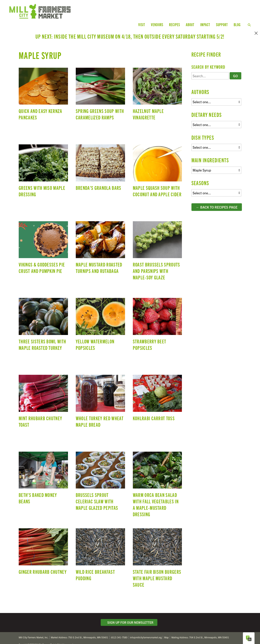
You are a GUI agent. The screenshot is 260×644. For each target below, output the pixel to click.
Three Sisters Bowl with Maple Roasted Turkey (43, 321)
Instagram (237, 635)
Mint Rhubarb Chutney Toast (43, 397)
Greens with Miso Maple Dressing (43, 167)
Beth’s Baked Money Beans (43, 474)
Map (166, 625)
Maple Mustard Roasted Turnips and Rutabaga (100, 244)
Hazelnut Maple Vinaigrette (157, 90)
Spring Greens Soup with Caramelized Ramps (100, 90)
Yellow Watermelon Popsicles (100, 321)
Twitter (220, 635)
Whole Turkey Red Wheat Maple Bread (100, 397)
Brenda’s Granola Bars (100, 167)
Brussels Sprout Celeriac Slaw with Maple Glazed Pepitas (100, 474)
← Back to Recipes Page (217, 195)
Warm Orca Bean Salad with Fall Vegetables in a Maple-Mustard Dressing (157, 474)
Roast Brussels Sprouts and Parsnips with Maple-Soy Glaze (157, 244)
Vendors (157, 24)
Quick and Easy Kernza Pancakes (43, 90)
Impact (205, 24)
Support (222, 24)
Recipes (175, 24)
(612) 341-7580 (119, 625)
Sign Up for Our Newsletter (129, 610)
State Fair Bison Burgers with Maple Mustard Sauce (157, 551)
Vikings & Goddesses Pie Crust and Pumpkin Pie (43, 244)
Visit (142, 24)
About (190, 24)
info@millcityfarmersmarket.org (146, 625)
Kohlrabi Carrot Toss (157, 397)
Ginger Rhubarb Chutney (43, 551)
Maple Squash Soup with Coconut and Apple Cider (157, 167)
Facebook (229, 635)
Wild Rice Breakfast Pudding (100, 551)
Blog (237, 24)
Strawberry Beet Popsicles (157, 321)
